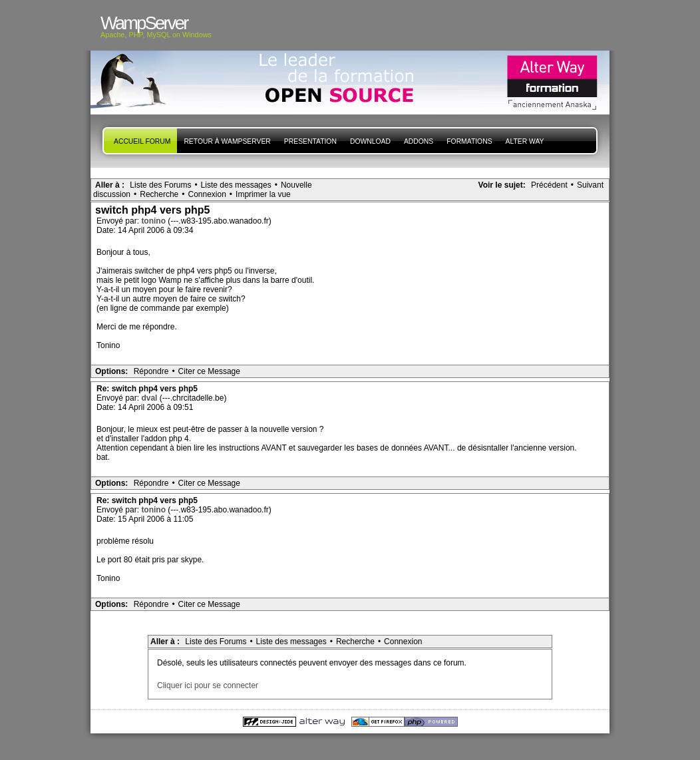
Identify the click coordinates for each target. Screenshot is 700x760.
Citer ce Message (209, 371)
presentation (310, 141)
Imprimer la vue (263, 194)
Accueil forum (142, 141)
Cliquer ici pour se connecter (208, 685)
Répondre (151, 371)
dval (150, 398)
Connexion (207, 194)
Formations (469, 141)
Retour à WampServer (227, 141)
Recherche (159, 194)
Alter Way (525, 141)
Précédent (549, 185)
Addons (419, 141)
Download (370, 141)
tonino (154, 221)
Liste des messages (236, 185)
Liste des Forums (160, 185)
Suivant (590, 185)
